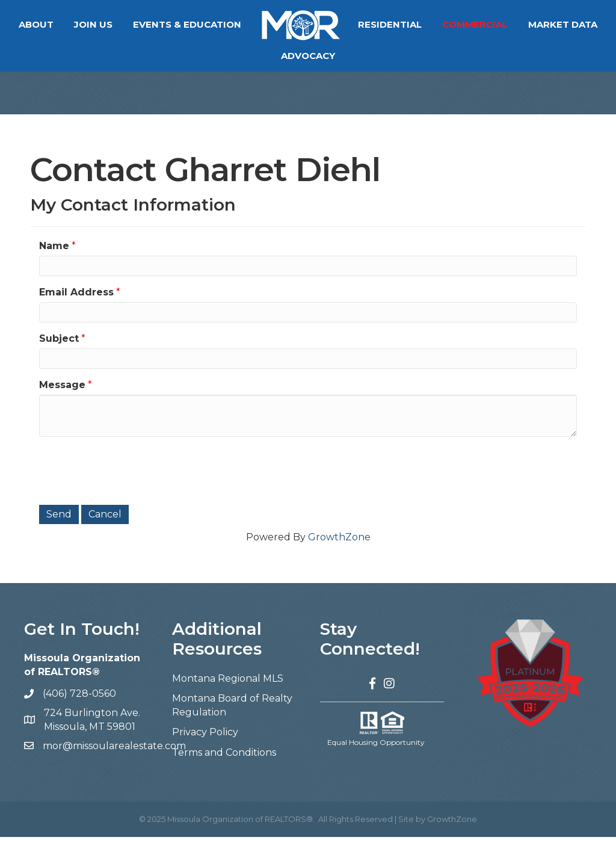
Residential (435, 24)
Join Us (138, 24)
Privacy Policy (205, 741)
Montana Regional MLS (228, 687)
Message (62, 394)
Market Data (271, 56)
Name (54, 255)
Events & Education (232, 24)
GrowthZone (339, 546)
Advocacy (353, 56)
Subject (59, 347)
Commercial (520, 24)
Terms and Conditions (224, 761)
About (81, 24)
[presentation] (131, 478)
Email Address (76, 301)
